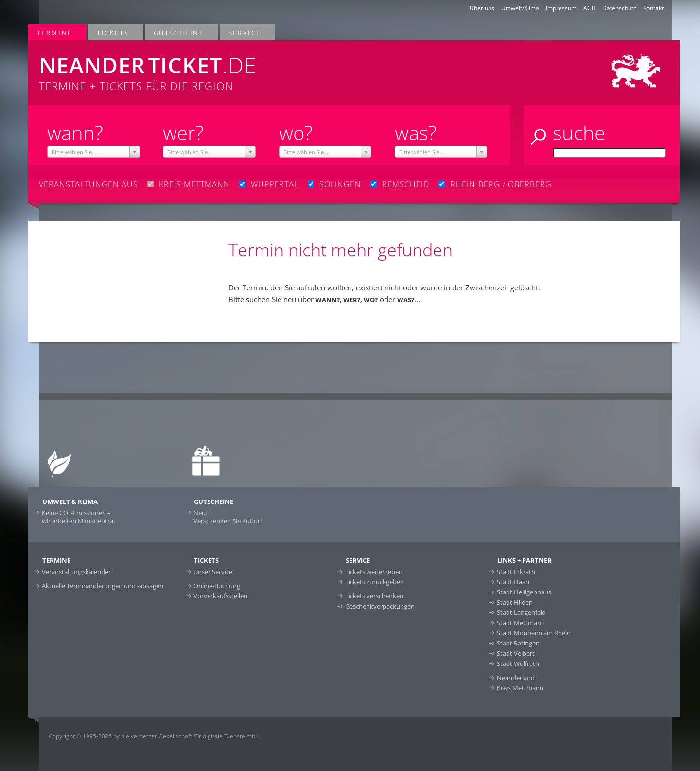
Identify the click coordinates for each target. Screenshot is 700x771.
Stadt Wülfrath (518, 663)
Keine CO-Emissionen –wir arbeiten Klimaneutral (78, 517)
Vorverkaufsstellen (220, 596)
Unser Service (213, 572)
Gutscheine (179, 32)
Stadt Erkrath (516, 572)
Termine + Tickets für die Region (218, 67)
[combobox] (94, 152)
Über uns (482, 8)
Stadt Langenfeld (521, 612)
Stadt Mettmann (521, 623)
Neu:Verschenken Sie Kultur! (227, 517)
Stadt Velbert (516, 653)
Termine (55, 32)
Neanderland (516, 678)
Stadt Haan (513, 582)
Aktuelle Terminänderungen (103, 586)
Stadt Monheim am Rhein (534, 633)
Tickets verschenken (374, 596)
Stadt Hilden (515, 602)
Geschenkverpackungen (380, 606)
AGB (589, 8)
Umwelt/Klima (520, 8)
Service (245, 32)
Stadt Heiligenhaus (524, 592)
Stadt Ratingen (518, 643)
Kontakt (653, 8)
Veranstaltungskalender (76, 572)
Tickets (113, 32)
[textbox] (94, 152)
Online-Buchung (217, 586)
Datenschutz (619, 8)
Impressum (561, 8)
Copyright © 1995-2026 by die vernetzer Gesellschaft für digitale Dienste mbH (154, 736)
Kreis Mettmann (520, 688)
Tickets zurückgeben (375, 582)
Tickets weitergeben (374, 572)
